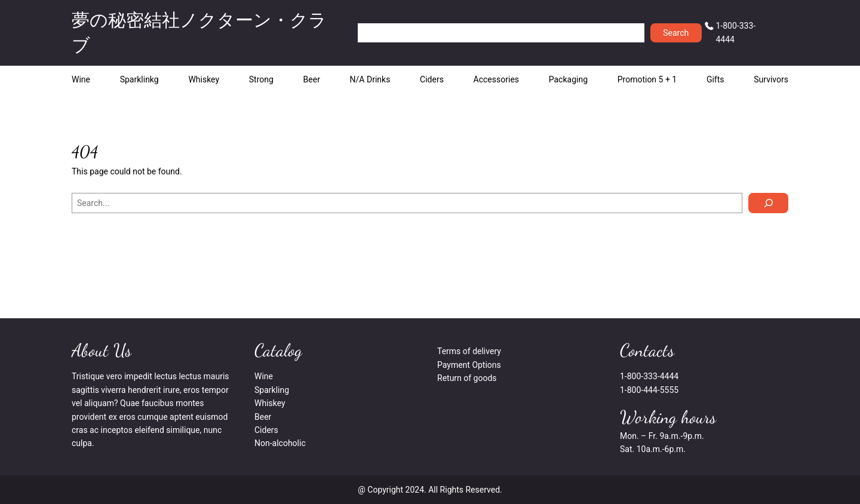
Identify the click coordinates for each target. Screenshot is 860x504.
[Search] (768, 203)
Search (676, 33)
